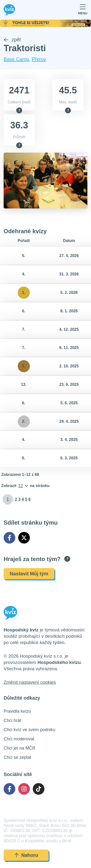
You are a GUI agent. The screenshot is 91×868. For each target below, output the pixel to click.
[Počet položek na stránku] (25, 486)
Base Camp (16, 59)
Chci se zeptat (17, 757)
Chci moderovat (19, 739)
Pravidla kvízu (17, 711)
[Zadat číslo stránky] (8, 499)
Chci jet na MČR (20, 748)
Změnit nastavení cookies (30, 682)
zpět (12, 40)
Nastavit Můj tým (29, 574)
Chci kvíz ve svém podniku (29, 730)
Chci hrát (12, 720)
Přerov (39, 59)
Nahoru (26, 855)
